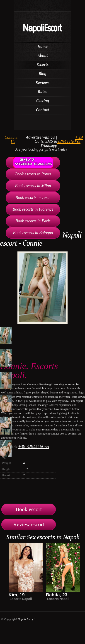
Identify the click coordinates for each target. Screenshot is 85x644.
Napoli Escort (26, 619)
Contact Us (11, 140)
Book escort (29, 509)
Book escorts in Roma (33, 174)
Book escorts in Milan (33, 186)
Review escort (29, 524)
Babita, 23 (57, 595)
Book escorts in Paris (33, 221)
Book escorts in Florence (33, 209)
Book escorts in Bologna (33, 233)
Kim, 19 (17, 595)
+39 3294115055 (70, 139)
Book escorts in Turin (33, 198)
